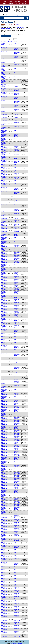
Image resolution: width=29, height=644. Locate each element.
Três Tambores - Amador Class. (17, 547)
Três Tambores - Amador (17, 53)
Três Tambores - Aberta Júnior (17, 150)
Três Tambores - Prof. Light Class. (17, 543)
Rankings (5, 3)
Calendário (11, 1)
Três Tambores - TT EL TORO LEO (17, 359)
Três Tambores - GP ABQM (17, 77)
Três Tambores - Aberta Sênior (17, 69)
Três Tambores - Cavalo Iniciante (17, 601)
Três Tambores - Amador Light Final (17, 536)
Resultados (18, 1)
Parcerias (18, 3)
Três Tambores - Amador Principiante (17, 45)
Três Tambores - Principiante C (17, 90)
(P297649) (18, 25)
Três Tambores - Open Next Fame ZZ (17, 517)
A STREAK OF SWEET (20, 27)
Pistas (24, 1)
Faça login (16, 15)
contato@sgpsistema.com (17, 643)
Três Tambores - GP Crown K (17, 120)
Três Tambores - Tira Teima (17, 57)
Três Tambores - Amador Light (17, 49)
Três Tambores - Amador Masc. (17, 123)
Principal (5, 1)
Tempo (9, 42)
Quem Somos (24, 3)
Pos (12, 42)
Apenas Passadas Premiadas (6, 36)
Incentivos (11, 3)
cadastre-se (23, 15)
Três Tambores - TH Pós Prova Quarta (17, 61)
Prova (22, 42)
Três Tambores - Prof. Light (17, 65)
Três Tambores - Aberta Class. (17, 550)
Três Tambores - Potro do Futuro (17, 440)
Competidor (3, 42)
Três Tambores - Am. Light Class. (17, 540)
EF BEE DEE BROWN (5, 29)
